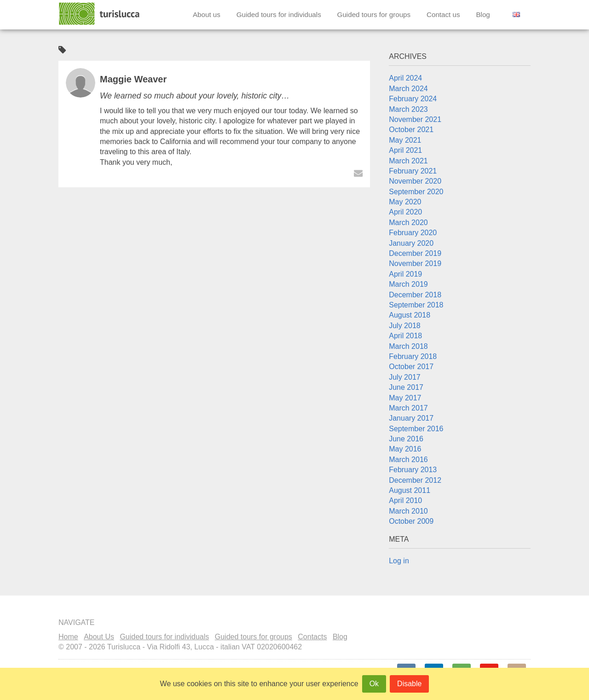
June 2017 (406, 387)
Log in (399, 561)
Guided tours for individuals (279, 14)
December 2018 (415, 295)
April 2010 (405, 500)
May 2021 (405, 140)
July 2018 (405, 326)
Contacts (312, 637)
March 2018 (408, 346)
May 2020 (405, 202)
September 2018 (416, 305)
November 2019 (415, 263)
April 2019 (405, 274)
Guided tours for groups (374, 14)
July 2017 (405, 377)
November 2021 (415, 119)
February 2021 (413, 171)
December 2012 (415, 480)
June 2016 (406, 439)
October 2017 (411, 367)
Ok (374, 684)
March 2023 (408, 109)
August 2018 (410, 315)
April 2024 (405, 78)
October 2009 (411, 521)
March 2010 (408, 511)
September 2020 (416, 192)
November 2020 (415, 181)
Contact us (443, 14)
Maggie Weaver (133, 79)
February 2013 (413, 470)
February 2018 (413, 356)
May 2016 (405, 449)
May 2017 (405, 398)
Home (68, 637)
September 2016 (416, 429)
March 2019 (408, 284)
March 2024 (408, 89)
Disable (409, 684)
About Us (99, 637)
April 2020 (405, 212)
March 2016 (408, 460)
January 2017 (411, 418)
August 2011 (410, 490)
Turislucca (100, 14)
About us (207, 14)
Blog (483, 14)
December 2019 (415, 253)
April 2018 (405, 336)
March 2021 (408, 161)
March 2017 (408, 408)
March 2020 (408, 223)
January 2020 (411, 243)
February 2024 (413, 99)
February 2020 (413, 233)
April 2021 (405, 150)
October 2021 (411, 130)
